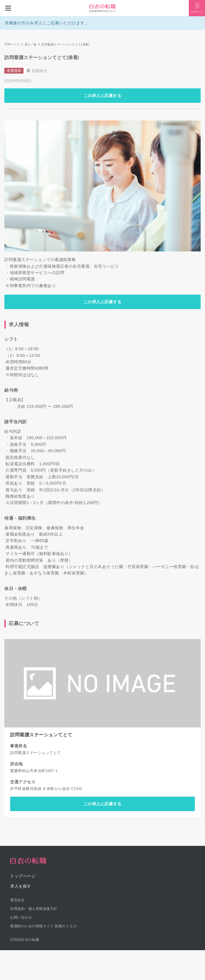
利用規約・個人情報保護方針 (34, 909)
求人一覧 (31, 44)
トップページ (23, 876)
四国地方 (40, 71)
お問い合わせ (21, 917)
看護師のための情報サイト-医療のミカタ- (44, 926)
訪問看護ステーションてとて (41, 735)
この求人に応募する (103, 96)
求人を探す (21, 886)
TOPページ (12, 44)
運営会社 (17, 900)
